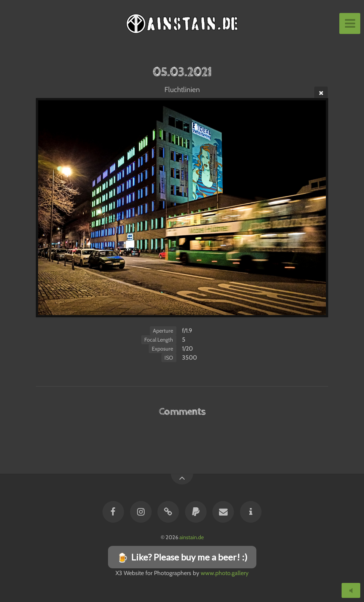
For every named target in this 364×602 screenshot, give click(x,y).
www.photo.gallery (225, 573)
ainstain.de (192, 537)
